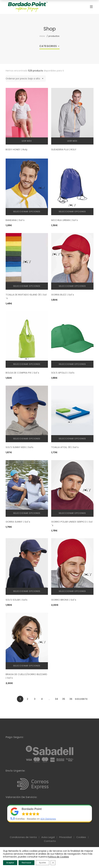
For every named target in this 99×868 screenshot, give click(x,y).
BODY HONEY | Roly (16, 149)
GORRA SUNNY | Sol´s (18, 522)
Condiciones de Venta (23, 837)
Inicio (42, 36)
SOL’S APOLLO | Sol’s (63, 373)
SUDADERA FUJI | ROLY (64, 149)
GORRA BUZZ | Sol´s (63, 295)
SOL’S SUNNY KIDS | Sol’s (19, 447)
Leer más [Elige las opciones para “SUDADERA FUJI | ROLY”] (72, 141)
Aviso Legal (48, 837)
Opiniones (48, 819)
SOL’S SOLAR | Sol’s (16, 600)
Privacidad (65, 837)
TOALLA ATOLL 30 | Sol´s (65, 447)
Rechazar (26, 863)
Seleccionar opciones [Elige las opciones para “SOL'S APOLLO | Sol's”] (72, 364)
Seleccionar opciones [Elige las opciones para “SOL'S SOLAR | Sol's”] (27, 591)
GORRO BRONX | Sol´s (64, 600)
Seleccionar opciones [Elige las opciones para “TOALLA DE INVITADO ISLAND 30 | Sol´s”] (27, 286)
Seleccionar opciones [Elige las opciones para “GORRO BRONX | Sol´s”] (72, 591)
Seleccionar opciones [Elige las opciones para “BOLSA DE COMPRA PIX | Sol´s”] (27, 364)
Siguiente (78, 699)
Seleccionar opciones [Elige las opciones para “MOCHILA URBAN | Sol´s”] (72, 212)
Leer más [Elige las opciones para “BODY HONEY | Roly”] (27, 141)
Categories (48, 46)
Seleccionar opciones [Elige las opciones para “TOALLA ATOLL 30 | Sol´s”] (72, 439)
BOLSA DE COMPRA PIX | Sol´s (22, 373)
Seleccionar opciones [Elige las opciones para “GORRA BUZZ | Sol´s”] (72, 286)
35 (64, 699)
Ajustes (42, 863)
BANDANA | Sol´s (15, 220)
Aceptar (10, 863)
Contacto (50, 841)
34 (56, 699)
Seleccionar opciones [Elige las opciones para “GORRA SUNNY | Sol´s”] (27, 513)
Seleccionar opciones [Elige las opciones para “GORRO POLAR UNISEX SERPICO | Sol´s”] (72, 513)
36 (71, 699)
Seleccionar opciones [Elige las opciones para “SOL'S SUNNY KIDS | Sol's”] (27, 439)
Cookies (81, 837)
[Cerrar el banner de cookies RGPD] (53, 863)
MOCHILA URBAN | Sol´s (64, 220)
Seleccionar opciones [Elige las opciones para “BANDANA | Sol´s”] (27, 212)
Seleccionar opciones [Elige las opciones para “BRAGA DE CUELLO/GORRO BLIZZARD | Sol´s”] (27, 666)
